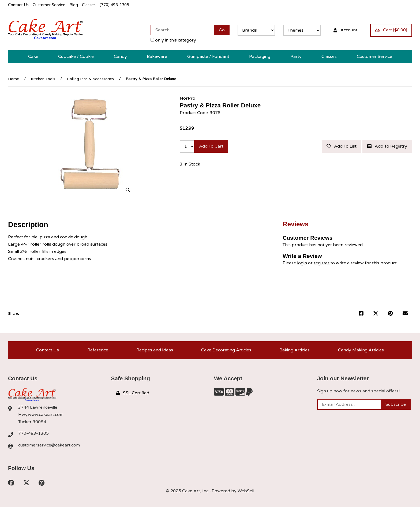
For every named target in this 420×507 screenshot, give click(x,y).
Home (14, 79)
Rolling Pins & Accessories (90, 79)
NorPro (187, 98)
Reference (98, 350)
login (302, 263)
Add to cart (211, 146)
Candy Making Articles (361, 350)
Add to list (342, 146)
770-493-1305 (33, 433)
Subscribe (396, 404)
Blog (74, 5)
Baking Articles (295, 350)
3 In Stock (190, 164)
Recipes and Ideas (155, 350)
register (322, 263)
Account (345, 30)
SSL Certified (133, 393)
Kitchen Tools (43, 79)
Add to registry (387, 146)
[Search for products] (182, 30)
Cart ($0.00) (391, 30)
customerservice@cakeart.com (49, 445)
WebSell (246, 491)
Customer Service (49, 5)
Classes (89, 5)
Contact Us (18, 5)
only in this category (173, 40)
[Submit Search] (222, 30)
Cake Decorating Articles (226, 350)
